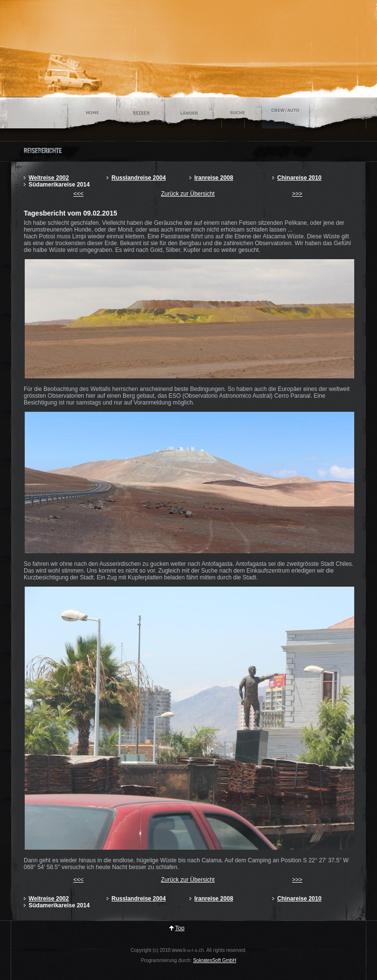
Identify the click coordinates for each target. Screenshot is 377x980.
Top (180, 928)
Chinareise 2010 (299, 178)
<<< (78, 194)
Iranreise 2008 (214, 178)
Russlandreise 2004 (139, 178)
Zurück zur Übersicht (188, 194)
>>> (297, 194)
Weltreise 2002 (49, 178)
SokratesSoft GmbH (214, 960)
